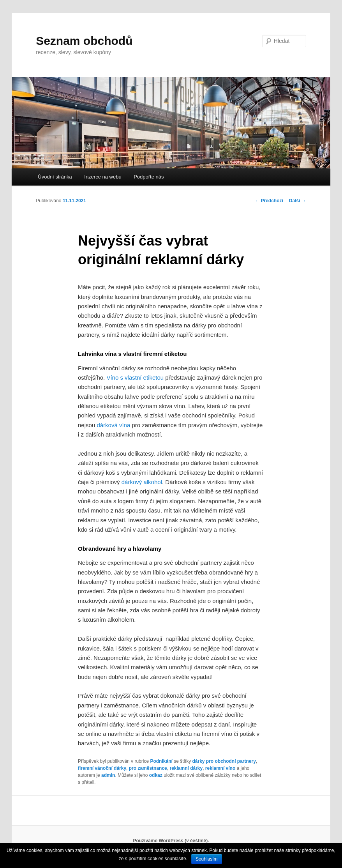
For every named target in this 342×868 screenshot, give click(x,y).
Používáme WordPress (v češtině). (171, 841)
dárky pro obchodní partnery (224, 761)
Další (298, 201)
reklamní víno (220, 768)
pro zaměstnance (148, 768)
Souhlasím (207, 859)
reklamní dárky (186, 768)
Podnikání (161, 761)
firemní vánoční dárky (102, 768)
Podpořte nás (149, 177)
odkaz (156, 775)
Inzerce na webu (103, 177)
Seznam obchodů (84, 41)
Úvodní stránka (55, 177)
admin (108, 775)
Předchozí (269, 201)
